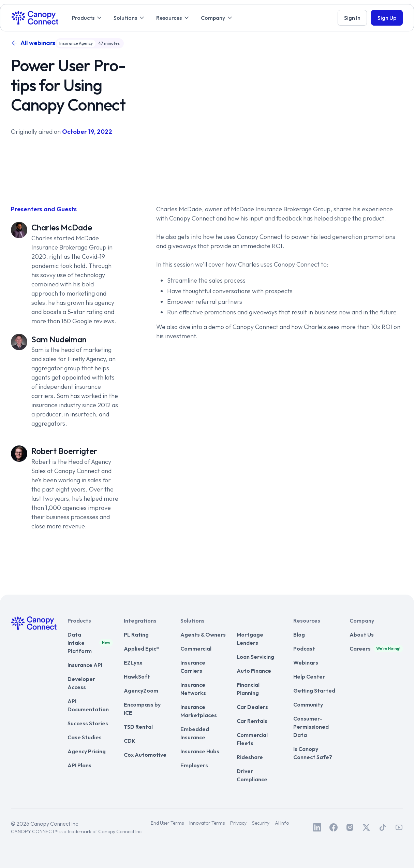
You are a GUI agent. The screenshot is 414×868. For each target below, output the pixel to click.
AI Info (282, 823)
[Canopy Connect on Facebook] (334, 827)
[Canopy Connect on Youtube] (399, 827)
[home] (35, 18)
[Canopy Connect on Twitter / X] (366, 827)
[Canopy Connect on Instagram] (350, 827)
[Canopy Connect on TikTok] (383, 827)
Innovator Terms (207, 823)
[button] (87, 18)
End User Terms (167, 823)
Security (261, 823)
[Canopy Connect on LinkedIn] (317, 827)
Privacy (238, 823)
